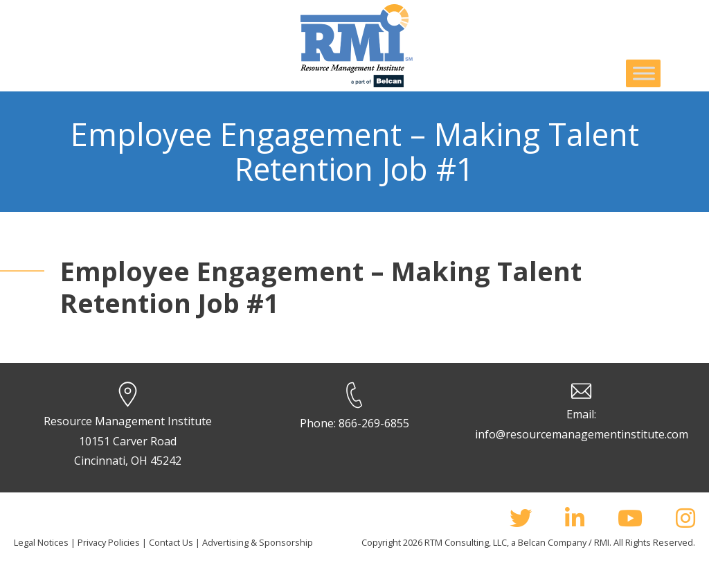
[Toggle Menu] (644, 73)
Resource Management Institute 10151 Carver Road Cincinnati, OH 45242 (128, 441)
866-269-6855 (374, 423)
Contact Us (171, 542)
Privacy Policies (109, 542)
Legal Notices (41, 542)
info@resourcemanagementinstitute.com (582, 434)
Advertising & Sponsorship (258, 542)
